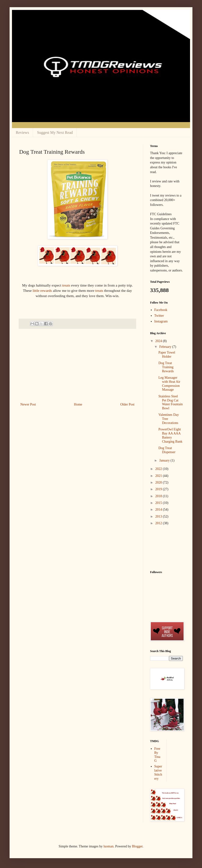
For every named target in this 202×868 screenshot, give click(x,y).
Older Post (128, 404)
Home (78, 404)
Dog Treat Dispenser (167, 450)
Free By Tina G (157, 755)
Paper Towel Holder (167, 355)
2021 (159, 476)
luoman (108, 846)
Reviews (22, 132)
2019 (159, 489)
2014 (159, 510)
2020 (159, 482)
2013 (159, 516)
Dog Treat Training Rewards (166, 367)
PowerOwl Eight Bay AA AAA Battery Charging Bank (170, 435)
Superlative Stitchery (158, 772)
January (165, 460)
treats (66, 285)
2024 (159, 341)
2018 (159, 496)
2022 (159, 469)
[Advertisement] (77, 366)
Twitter (159, 316)
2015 (159, 503)
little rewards (42, 290)
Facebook (161, 310)
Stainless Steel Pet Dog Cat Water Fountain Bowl (171, 402)
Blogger (137, 846)
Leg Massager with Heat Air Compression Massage (169, 384)
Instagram (161, 321)
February (166, 347)
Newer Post (28, 404)
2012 (159, 523)
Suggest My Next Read (55, 132)
